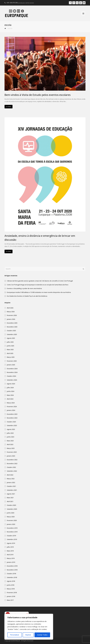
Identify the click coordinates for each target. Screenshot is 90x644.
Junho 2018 (11, 585)
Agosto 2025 (11, 338)
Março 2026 (11, 312)
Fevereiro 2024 (12, 407)
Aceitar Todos (42, 635)
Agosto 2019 (11, 543)
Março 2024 (11, 403)
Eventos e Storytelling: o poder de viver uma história (24, 288)
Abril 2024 (10, 399)
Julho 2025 (10, 342)
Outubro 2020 (11, 505)
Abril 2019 (10, 555)
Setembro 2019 (12, 539)
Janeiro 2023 (11, 456)
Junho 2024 (11, 391)
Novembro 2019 (12, 532)
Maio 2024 (10, 395)
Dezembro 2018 (12, 566)
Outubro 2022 (11, 467)
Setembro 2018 (12, 577)
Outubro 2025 (11, 331)
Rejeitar (28, 635)
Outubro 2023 (11, 422)
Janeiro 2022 (11, 482)
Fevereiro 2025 (12, 361)
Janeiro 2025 (11, 365)
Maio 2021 (10, 498)
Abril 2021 (10, 501)
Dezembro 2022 (12, 460)
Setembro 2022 (12, 471)
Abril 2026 (10, 308)
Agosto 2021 (11, 494)
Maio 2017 (10, 600)
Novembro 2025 (12, 327)
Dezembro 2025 (12, 323)
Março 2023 (11, 448)
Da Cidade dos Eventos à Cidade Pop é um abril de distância (27, 296)
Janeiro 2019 (11, 562)
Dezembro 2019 (12, 528)
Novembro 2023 (12, 418)
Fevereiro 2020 (12, 520)
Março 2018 (11, 589)
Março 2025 (11, 357)
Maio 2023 (10, 441)
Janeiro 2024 (11, 410)
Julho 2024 (10, 388)
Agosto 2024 (11, 384)
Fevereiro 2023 (12, 452)
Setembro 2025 (12, 334)
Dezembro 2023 (12, 414)
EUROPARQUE (16, 641)
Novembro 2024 (12, 372)
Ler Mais (9, 107)
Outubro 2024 (11, 376)
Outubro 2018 (11, 574)
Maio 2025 (10, 350)
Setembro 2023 (12, 425)
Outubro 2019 (11, 536)
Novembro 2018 (12, 570)
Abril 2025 (10, 353)
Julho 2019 (10, 547)
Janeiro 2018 (11, 596)
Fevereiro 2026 (12, 315)
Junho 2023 (11, 437)
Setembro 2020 (12, 509)
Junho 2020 (11, 513)
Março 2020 (11, 517)
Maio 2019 (10, 551)
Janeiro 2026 (11, 319)
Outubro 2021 (11, 486)
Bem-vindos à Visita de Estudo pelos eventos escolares (38, 95)
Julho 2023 (10, 433)
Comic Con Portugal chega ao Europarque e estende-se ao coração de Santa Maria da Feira (38, 285)
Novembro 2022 (12, 464)
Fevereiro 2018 (12, 593)
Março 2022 (11, 479)
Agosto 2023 (11, 429)
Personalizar (15, 635)
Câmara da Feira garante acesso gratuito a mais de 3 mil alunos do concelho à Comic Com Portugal (40, 281)
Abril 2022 (10, 475)
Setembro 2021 (12, 490)
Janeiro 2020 (11, 524)
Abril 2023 (10, 444)
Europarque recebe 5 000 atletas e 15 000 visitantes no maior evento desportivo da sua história (39, 292)
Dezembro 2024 (12, 369)
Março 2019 (11, 558)
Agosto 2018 (11, 581)
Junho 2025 (11, 346)
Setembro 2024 (12, 380)
